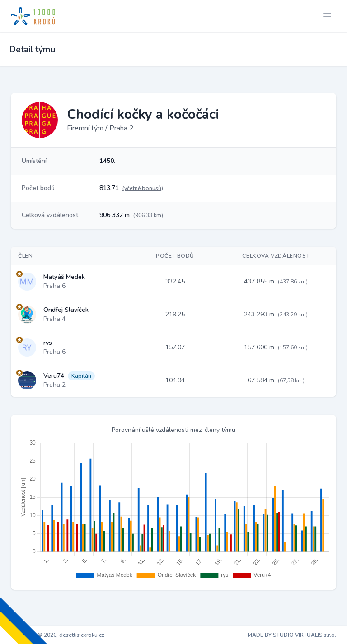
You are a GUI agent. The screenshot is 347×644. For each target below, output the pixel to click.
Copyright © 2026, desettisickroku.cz (58, 635)
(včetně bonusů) (143, 188)
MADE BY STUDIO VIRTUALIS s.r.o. (292, 635)
